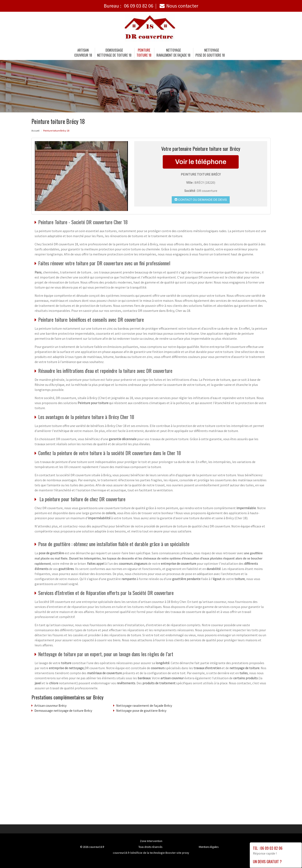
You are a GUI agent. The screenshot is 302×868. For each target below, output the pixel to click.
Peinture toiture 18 (144, 53)
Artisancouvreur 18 (83, 53)
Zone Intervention (151, 841)
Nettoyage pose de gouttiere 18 (210, 53)
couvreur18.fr (97, 847)
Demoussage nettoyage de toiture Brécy (63, 711)
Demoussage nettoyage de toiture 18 (114, 53)
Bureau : (129, 6)
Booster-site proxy (177, 853)
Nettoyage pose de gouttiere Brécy (141, 711)
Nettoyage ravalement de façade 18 (173, 53)
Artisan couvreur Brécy (50, 705)
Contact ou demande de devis (201, 200)
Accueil (35, 131)
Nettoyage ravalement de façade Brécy (144, 705)
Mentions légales (209, 847)
